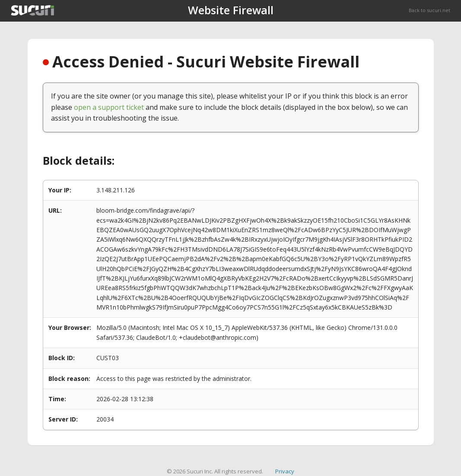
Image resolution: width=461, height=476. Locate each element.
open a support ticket (109, 107)
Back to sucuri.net (429, 10)
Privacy (285, 471)
